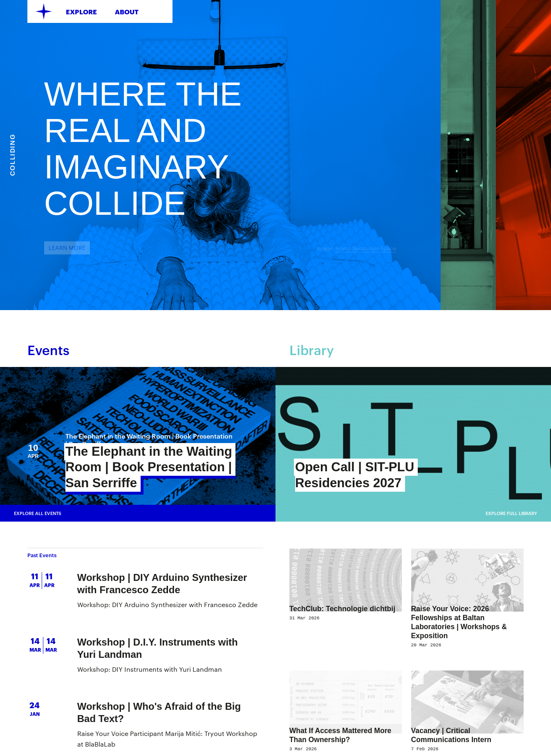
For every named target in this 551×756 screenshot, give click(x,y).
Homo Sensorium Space (476, 248)
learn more (177, 248)
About (127, 12)
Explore (81, 12)
